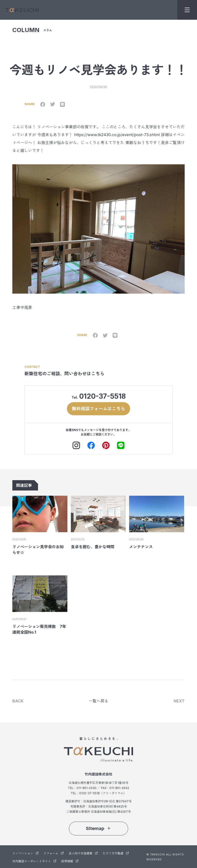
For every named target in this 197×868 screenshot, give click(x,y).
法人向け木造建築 (83, 853)
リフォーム (54, 853)
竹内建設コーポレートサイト (34, 861)
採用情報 (70, 861)
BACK (18, 701)
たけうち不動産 (116, 853)
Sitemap (98, 828)
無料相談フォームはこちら (98, 408)
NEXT (179, 701)
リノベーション (25, 853)
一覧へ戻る (98, 701)
